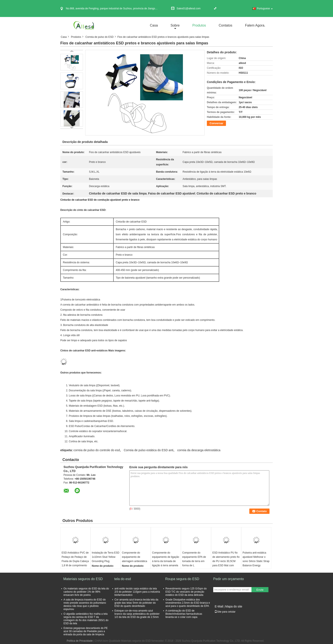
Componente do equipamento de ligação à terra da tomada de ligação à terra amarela (166, 559)
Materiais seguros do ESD (83, 579)
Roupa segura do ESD (182, 579)
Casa (154, 25)
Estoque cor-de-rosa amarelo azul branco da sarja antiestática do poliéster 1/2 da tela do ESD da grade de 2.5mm (137, 614)
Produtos (199, 25)
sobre (175, 25)
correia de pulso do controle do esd (97, 450)
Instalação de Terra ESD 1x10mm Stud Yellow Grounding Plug (106, 557)
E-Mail (219, 606)
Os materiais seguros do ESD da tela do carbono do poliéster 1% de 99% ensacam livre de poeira (86, 592)
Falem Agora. (255, 25)
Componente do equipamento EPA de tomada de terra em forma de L (194, 559)
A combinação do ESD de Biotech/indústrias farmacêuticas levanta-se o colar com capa (184, 614)
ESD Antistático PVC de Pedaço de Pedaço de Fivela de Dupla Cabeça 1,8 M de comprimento (75, 559)
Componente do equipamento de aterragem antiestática (135, 557)
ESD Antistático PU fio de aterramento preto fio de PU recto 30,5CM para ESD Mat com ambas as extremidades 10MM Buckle (226, 563)
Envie (260, 590)
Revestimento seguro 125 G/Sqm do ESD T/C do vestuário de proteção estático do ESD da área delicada (186, 592)
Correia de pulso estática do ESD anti (149, 450)
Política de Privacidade (80, 641)
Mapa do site (234, 606)
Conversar (216, 123)
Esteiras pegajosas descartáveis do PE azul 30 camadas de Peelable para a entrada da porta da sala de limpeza (86, 631)
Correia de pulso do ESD (99, 37)
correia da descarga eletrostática (199, 450)
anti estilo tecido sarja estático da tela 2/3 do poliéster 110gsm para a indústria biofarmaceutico (137, 592)
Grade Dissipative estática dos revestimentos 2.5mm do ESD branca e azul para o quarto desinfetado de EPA (188, 603)
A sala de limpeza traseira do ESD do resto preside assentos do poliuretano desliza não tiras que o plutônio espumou (85, 604)
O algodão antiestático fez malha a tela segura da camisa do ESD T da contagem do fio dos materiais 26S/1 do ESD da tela (86, 619)
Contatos (226, 25)
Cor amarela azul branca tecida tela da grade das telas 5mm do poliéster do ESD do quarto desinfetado (136, 603)
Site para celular (225, 612)
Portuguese (265, 8)
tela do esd (123, 579)
